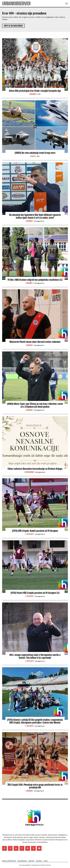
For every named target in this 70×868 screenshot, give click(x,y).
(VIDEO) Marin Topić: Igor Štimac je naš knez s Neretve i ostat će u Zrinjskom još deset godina (35, 405)
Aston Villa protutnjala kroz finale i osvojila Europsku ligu (35, 91)
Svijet (33, 156)
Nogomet (33, 94)
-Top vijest (30, 534)
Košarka (30, 791)
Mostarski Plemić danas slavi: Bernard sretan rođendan (35, 342)
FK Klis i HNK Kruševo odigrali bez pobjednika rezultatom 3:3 (35, 280)
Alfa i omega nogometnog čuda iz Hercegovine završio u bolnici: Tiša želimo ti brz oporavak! (35, 656)
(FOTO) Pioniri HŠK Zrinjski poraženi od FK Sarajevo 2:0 (35, 593)
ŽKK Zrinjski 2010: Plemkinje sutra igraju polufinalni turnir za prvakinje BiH (35, 786)
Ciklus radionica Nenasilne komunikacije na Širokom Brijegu (35, 469)
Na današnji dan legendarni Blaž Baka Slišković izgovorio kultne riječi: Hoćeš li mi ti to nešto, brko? (35, 216)
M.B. (39, 94)
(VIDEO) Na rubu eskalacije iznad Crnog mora (35, 153)
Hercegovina (30, 472)
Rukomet (30, 345)
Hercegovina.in (39, 221)
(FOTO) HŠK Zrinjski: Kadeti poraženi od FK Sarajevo (35, 531)
